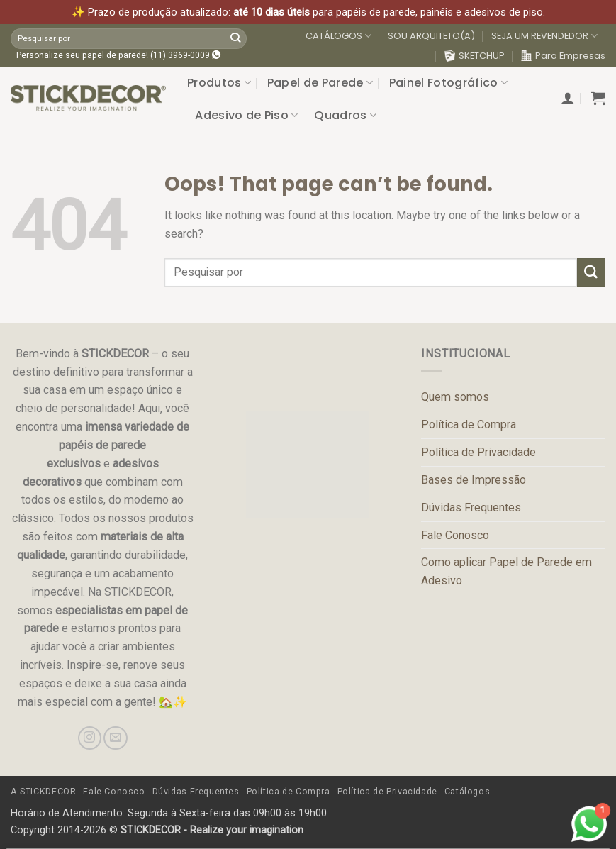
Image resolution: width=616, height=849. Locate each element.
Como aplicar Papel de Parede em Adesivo (506, 571)
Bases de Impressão (474, 480)
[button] (568, 98)
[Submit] (235, 38)
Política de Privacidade (478, 452)
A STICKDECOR (43, 792)
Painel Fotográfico (448, 83)
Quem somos (455, 397)
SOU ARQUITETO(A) (431, 36)
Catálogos (467, 792)
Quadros (345, 115)
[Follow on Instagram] (90, 738)
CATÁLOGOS (338, 36)
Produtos (219, 83)
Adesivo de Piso (246, 115)
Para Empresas (563, 56)
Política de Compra (469, 424)
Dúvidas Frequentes (471, 507)
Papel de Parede (320, 83)
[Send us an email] (115, 738)
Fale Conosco (455, 535)
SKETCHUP (475, 56)
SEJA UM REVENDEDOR (544, 36)
